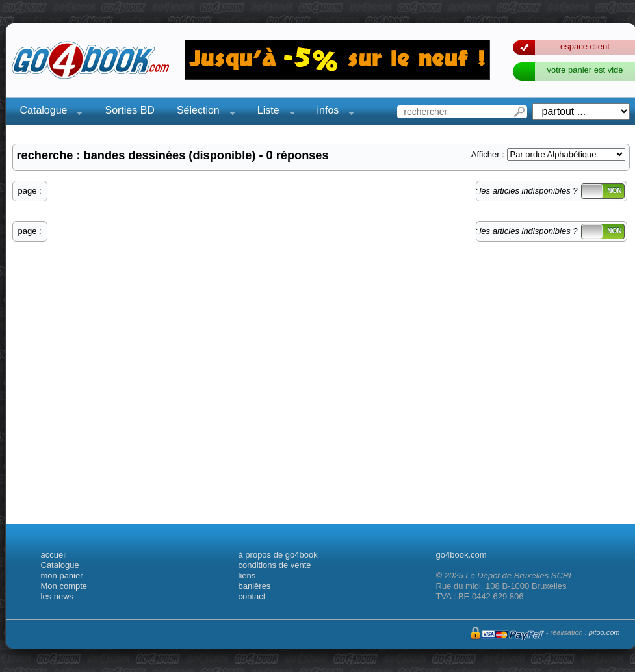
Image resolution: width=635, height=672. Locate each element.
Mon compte (64, 586)
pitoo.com (604, 632)
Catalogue (48, 112)
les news (58, 596)
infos (332, 112)
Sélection (202, 112)
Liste (272, 112)
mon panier (62, 575)
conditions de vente (275, 565)
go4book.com (461, 555)
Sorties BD (129, 110)
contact (252, 596)
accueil (54, 555)
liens (247, 575)
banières (255, 586)
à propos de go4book (278, 555)
